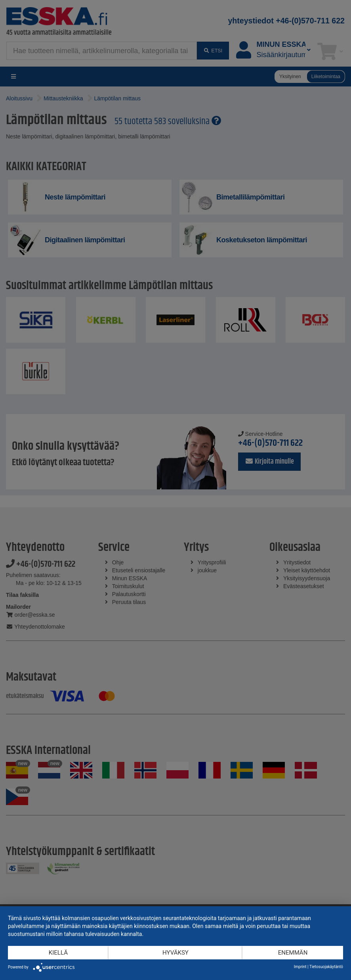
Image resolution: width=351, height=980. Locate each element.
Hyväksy (175, 953)
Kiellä (58, 953)
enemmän (293, 953)
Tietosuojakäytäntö (326, 967)
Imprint (300, 967)
